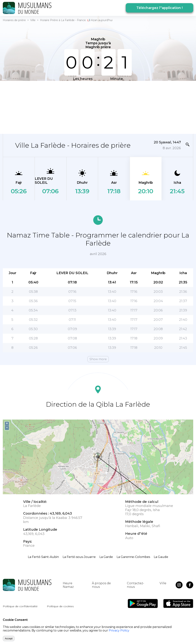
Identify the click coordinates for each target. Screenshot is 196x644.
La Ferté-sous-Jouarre (79, 557)
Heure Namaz (68, 585)
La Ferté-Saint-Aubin (43, 557)
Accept (9, 638)
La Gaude (161, 557)
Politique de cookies (60, 606)
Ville (33, 20)
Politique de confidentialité (20, 606)
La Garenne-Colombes (133, 557)
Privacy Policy (119, 630)
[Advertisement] (77, 107)
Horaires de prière (14, 20)
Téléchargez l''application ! (159, 8)
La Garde (106, 557)
